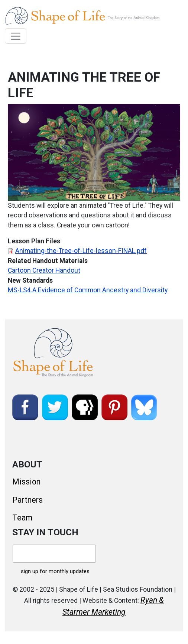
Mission (26, 482)
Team (22, 518)
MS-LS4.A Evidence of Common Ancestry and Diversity (88, 290)
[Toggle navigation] (16, 36)
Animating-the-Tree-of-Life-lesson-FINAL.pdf (81, 251)
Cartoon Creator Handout (44, 270)
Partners (27, 500)
